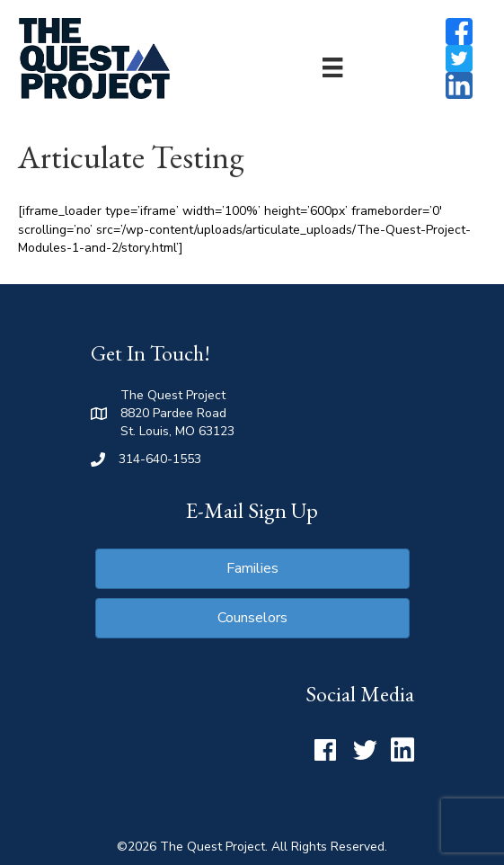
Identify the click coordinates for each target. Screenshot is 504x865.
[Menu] (332, 67)
